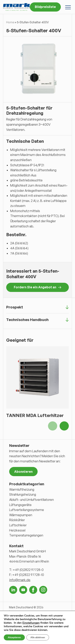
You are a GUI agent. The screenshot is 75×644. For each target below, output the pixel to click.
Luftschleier (18, 525)
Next (64, 426)
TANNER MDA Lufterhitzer (35, 415)
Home (10, 22)
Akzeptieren (14, 637)
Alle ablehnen (38, 637)
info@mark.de (20, 580)
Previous (53, 426)
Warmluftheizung (22, 489)
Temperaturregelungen (26, 535)
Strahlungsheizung (23, 494)
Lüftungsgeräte (20, 505)
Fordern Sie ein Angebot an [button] (37, 287)
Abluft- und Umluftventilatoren (31, 500)
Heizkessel (17, 530)
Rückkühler (17, 520)
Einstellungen (31, 623)
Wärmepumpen (21, 515)
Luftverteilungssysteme (27, 510)
